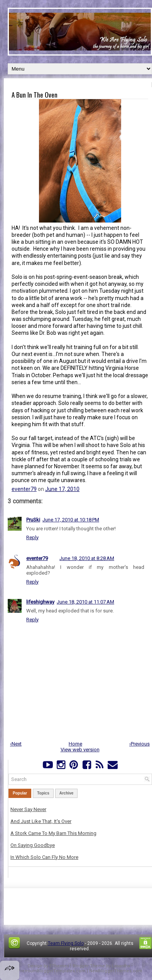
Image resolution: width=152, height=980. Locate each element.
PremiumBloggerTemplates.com (52, 971)
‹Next (16, 744)
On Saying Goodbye (33, 845)
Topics (43, 793)
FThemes (59, 966)
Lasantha (121, 966)
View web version (80, 750)
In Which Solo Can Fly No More (44, 857)
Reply (32, 537)
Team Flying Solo (66, 943)
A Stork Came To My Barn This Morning (53, 833)
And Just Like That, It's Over (41, 821)
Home (75, 744)
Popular (20, 793)
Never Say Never (28, 809)
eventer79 (24, 489)
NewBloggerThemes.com (116, 971)
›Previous (139, 744)
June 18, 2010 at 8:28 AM (87, 558)
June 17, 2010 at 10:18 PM (71, 520)
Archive (67, 793)
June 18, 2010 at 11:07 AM (85, 602)
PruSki (33, 520)
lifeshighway (40, 602)
